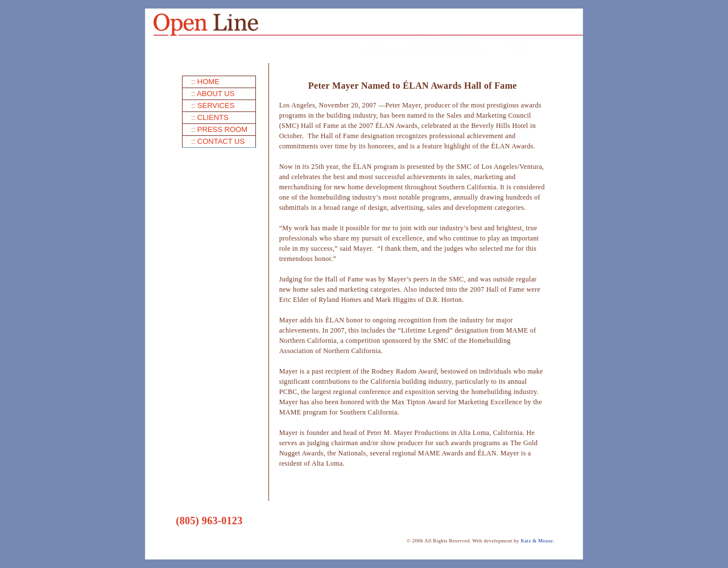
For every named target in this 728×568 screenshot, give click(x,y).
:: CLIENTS (210, 117)
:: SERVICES (213, 105)
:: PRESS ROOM (219, 129)
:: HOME (205, 82)
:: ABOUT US (213, 94)
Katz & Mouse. (537, 541)
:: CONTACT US (218, 141)
